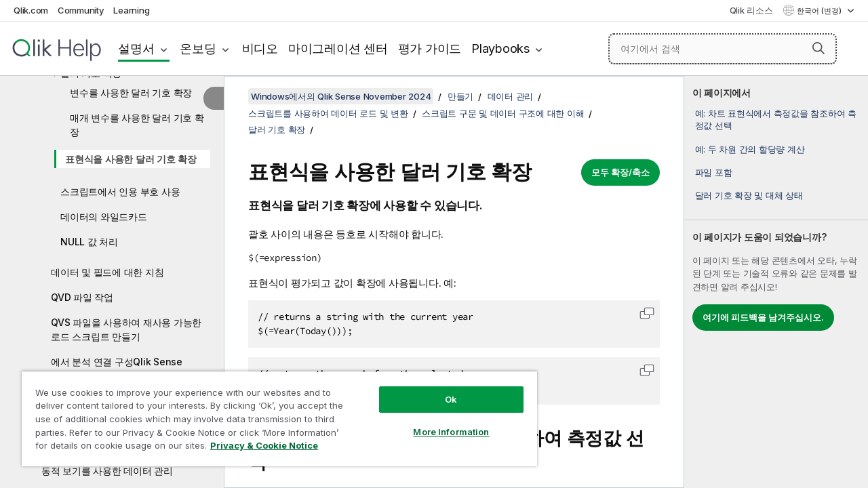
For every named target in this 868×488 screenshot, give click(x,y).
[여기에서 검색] (723, 49)
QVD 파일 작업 (82, 297)
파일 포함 (714, 172)
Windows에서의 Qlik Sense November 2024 (341, 96)
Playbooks (500, 48)
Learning (131, 10)
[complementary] (776, 282)
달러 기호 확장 (277, 129)
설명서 (136, 48)
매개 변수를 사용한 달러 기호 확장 (137, 125)
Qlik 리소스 (751, 10)
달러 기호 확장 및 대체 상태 (749, 195)
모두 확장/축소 (620, 172)
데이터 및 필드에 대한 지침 (107, 272)
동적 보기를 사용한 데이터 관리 (107, 471)
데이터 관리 (511, 96)
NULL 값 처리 (89, 242)
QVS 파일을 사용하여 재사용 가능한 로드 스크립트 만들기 (126, 329)
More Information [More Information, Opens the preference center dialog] (441, 422)
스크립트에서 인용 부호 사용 (120, 191)
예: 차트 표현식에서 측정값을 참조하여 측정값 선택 (776, 119)
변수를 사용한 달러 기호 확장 (131, 93)
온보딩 (198, 48)
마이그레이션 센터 (338, 48)
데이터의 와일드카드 (104, 217)
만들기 (460, 96)
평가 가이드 (430, 48)
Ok (441, 389)
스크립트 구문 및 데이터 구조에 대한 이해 (503, 113)
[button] (818, 48)
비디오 (260, 48)
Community (81, 10)
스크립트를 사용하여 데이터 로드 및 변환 (328, 113)
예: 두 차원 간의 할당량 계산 (750, 149)
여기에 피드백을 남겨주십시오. (763, 317)
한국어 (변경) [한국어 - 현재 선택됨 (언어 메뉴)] (820, 11)
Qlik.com (31, 10)
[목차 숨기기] (214, 98)
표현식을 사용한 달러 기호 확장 (131, 159)
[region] (273, 413)
